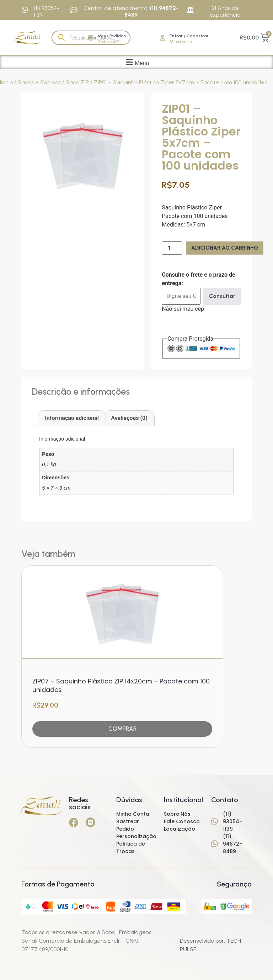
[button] (136, 62)
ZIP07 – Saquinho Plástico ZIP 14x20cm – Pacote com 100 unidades (121, 683)
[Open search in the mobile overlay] (91, 38)
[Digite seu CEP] (181, 296)
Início (6, 82)
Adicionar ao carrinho (228, 248)
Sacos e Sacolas (39, 82)
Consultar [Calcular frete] (222, 296)
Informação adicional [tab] (72, 418)
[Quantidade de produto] (172, 248)
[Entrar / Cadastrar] (162, 38)
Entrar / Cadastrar (189, 36)
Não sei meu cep (183, 309)
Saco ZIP (77, 82)
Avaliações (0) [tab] (129, 418)
